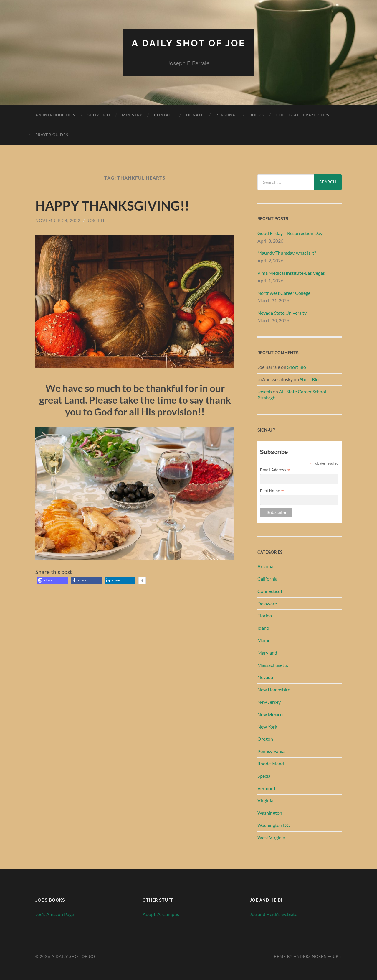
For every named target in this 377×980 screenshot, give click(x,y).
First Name (272, 491)
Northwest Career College (284, 293)
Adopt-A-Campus (161, 914)
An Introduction (56, 115)
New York (267, 726)
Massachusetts (273, 665)
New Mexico (270, 714)
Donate (195, 115)
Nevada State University (282, 312)
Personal (227, 115)
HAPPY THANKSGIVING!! (114, 205)
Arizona (265, 566)
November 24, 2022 (58, 220)
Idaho (263, 628)
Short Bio (99, 115)
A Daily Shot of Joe (189, 43)
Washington (270, 812)
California (267, 578)
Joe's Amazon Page (55, 914)
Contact (164, 115)
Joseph (96, 220)
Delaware (267, 603)
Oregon (265, 739)
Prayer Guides (52, 134)
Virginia (265, 800)
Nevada (265, 677)
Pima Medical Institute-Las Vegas (291, 273)
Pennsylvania (271, 751)
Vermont (266, 788)
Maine (264, 640)
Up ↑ (337, 956)
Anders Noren (310, 956)
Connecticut (270, 591)
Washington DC (274, 825)
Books (257, 115)
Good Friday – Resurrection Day (290, 233)
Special (264, 776)
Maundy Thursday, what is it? (287, 253)
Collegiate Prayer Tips (302, 115)
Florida (265, 615)
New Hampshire (274, 689)
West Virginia (271, 837)
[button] (52, 580)
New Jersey (269, 702)
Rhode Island (271, 763)
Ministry (132, 115)
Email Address (275, 470)
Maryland (267, 652)
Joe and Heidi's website (273, 914)
